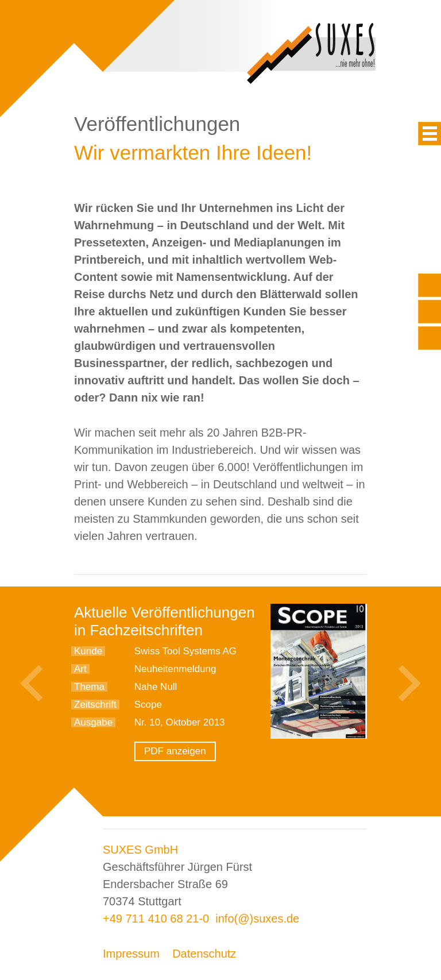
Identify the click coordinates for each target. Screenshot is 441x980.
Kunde (88, 651)
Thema (89, 687)
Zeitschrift (95, 705)
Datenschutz (204, 954)
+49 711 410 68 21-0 (156, 919)
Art (80, 669)
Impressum (131, 954)
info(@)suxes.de (257, 919)
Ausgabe (93, 722)
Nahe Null (156, 687)
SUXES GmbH (140, 850)
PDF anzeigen (175, 751)
